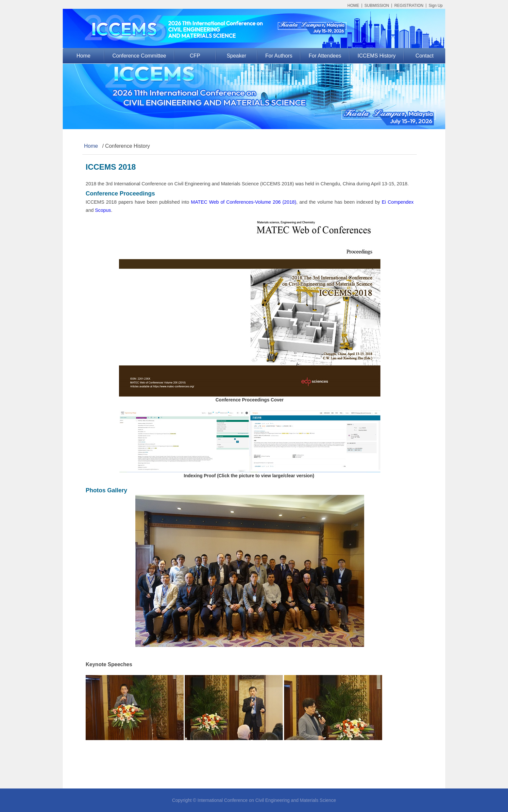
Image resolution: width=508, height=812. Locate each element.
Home (84, 56)
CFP (195, 56)
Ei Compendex (398, 202)
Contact (424, 56)
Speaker (236, 56)
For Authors (279, 56)
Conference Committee (139, 56)
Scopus (103, 210)
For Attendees (325, 56)
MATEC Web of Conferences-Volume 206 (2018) (244, 202)
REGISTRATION (409, 6)
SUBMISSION (377, 6)
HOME (353, 6)
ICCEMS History (377, 56)
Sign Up (436, 6)
